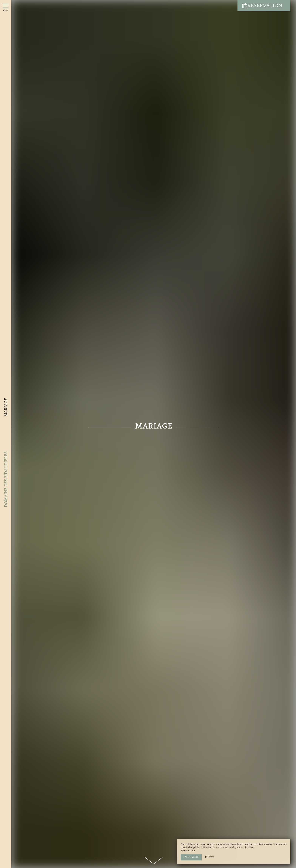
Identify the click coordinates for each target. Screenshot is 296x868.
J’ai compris (191, 857)
